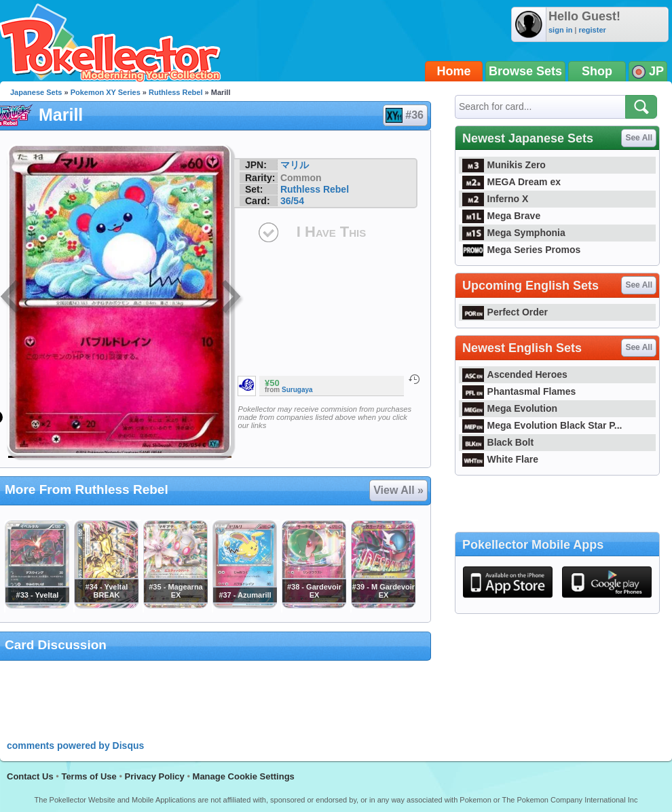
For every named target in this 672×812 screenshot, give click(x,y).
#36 (405, 115)
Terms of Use (89, 776)
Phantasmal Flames (519, 391)
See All (639, 138)
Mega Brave (501, 216)
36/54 (292, 201)
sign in (560, 30)
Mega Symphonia (514, 233)
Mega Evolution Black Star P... (542, 425)
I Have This (331, 232)
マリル (295, 165)
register (592, 30)
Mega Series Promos (521, 250)
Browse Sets (525, 71)
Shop (597, 71)
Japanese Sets (36, 92)
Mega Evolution (510, 408)
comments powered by (75, 746)
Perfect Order (505, 312)
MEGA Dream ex (511, 182)
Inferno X (495, 199)
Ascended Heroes (515, 374)
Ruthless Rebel (175, 92)
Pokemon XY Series (106, 92)
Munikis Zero (504, 165)
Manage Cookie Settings (244, 776)
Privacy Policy (155, 776)
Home (454, 71)
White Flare (500, 459)
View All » (398, 490)
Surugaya (297, 390)
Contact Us (30, 776)
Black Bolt (498, 442)
